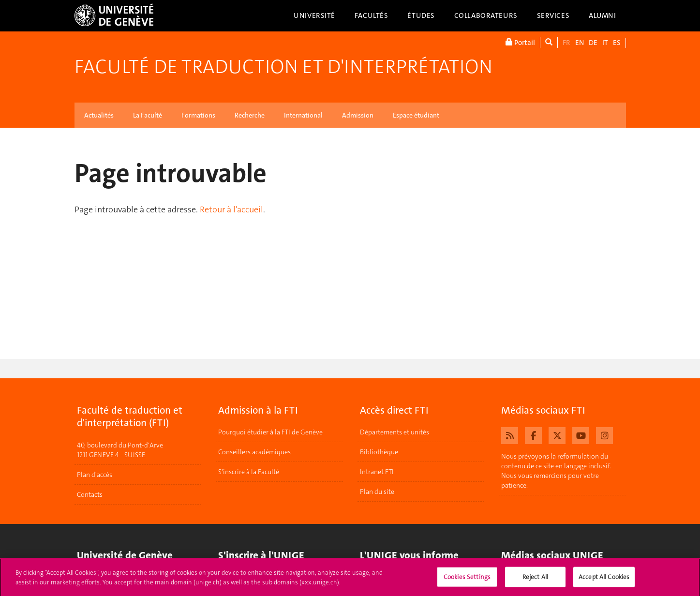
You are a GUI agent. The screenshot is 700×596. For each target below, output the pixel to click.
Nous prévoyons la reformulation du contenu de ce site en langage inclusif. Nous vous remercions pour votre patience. (556, 471)
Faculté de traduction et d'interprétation (283, 67)
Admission (358, 115)
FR (566, 43)
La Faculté (148, 115)
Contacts (90, 494)
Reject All (535, 580)
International (303, 115)
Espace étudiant (416, 115)
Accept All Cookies (604, 580)
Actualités (99, 115)
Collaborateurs (486, 15)
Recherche (250, 115)
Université (314, 15)
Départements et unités (395, 432)
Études (421, 15)
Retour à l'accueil (231, 209)
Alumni (602, 15)
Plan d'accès (95, 475)
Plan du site (377, 492)
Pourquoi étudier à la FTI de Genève (270, 432)
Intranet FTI (377, 472)
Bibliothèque (379, 452)
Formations (198, 115)
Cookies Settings (467, 580)
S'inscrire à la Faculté (249, 472)
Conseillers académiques (254, 452)
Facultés (372, 15)
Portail (520, 42)
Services (553, 15)
